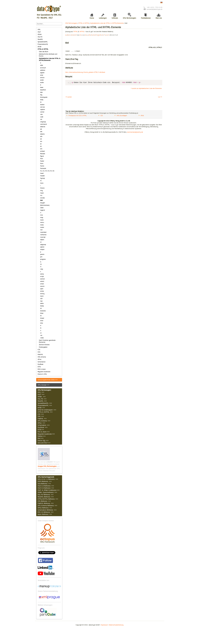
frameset (43, 168)
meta (42, 225)
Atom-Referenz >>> (45, 514)
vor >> (160, 97)
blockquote (44, 97)
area (42, 75)
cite (41, 114)
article (42, 77)
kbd (41, 200)
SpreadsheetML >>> (45, 403)
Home (92, 18)
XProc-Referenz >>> (45, 508)
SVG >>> (41, 416)
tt (41, 328)
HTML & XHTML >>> (45, 412)
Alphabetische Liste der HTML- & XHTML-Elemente (50, 59)
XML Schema (42, 357)
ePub (142, 116)
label (42, 208)
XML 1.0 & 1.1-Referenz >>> (48, 479)
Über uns (159, 18)
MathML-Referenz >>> (46, 503)
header (42, 176)
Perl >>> (41, 438)
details (42, 134)
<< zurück (69, 97)
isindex (43, 198)
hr (41, 181)
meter (42, 227)
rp (41, 264)
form (42, 163)
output (42, 249)
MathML (40, 354)
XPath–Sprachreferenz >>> (47, 492)
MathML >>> (42, 419)
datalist (43, 127)
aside (42, 80)
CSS (39, 349)
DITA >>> (41, 430)
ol (41, 242)
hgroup (42, 178)
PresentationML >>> (45, 405)
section (43, 279)
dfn (41, 136)
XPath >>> (42, 397)
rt (41, 267)
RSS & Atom (42, 369)
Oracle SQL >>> (43, 441)
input (42, 193)
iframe (42, 188)
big (41, 95)
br (41, 102)
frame (42, 166)
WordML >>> (42, 401)
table (42, 303)
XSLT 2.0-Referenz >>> (46, 488)
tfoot (42, 313)
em (41, 149)
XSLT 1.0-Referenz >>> (46, 486)
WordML (40, 39)
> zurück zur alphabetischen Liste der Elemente (146, 88)
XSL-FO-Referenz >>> (46, 495)
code (42, 117)
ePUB (39, 47)
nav (41, 230)
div (41, 141)
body (42, 100)
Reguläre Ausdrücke (44, 372)
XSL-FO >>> (42, 399)
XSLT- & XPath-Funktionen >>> (49, 490)
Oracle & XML (42, 374)
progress (43, 259)
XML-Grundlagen (122, 116)
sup (41, 301)
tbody (42, 306)
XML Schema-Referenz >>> (47, 506)
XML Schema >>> (44, 421)
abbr (42, 65)
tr (41, 325)
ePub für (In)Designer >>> (47, 410)
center (42, 112)
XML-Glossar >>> (44, 385)
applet (42, 73)
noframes (43, 235)
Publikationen (146, 18)
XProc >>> (41, 423)
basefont (43, 90)
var (41, 335)
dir (41, 139)
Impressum (104, 625)
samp (42, 274)
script (42, 276)
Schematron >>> (44, 425)
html (42, 183)
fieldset (43, 154)
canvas (42, 107)
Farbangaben (43, 347)
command (43, 124)
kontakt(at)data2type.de (154, 9)
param (42, 254)
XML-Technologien (129, 18)
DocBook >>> (43, 427)
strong (42, 294)
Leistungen (103, 18)
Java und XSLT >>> (44, 443)
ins (41, 195)
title (42, 323)
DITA (39, 367)
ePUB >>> (41, 408)
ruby (42, 269)
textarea (43, 311)
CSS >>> (41, 414)
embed (42, 151)
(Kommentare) (45, 205)
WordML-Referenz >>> (46, 497)
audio (42, 82)
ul (41, 333)
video (42, 338)
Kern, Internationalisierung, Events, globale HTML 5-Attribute (85, 72)
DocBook (40, 364)
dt (41, 146)
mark (42, 220)
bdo (41, 92)
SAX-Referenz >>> (44, 484)
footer (42, 161)
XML (39, 29)
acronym (43, 68)
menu (42, 222)
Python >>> (42, 436)
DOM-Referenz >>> (45, 481)
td (41, 308)
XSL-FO (40, 37)
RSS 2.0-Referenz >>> (46, 512)
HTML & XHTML (43, 49)
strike (42, 291)
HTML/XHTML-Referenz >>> (48, 499)
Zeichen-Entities (44, 345)
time (42, 321)
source (42, 286)
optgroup (43, 244)
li (41, 212)
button (42, 104)
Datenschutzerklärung (116, 625)
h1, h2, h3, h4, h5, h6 (47, 171)
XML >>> (41, 392)
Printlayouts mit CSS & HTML (78, 116)
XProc (40, 359)
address (43, 70)
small (42, 284)
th (41, 316)
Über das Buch (44, 51)
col (41, 119)
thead (42, 318)
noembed (43, 232)
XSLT (39, 32)
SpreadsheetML (43, 42)
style (42, 296)
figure (42, 156)
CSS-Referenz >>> (44, 501)
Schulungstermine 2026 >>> (48, 380)
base (42, 87)
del (41, 131)
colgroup (43, 122)
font (42, 158)
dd (41, 129)
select (42, 281)
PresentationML (43, 44)
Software (115, 18)
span (42, 289)
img (41, 190)
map (42, 217)
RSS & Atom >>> (44, 432)
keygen (43, 203)
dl (41, 144)
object (42, 239)
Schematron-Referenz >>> (47, 510)
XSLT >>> (41, 394)
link (42, 215)
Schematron (42, 362)
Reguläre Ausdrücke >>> (46, 434)
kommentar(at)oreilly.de (135, 132)
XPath (40, 34)
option (42, 247)
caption (43, 109)
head (42, 173)
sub (41, 298)
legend (42, 210)
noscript (43, 237)
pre (41, 257)
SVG (39, 352)
